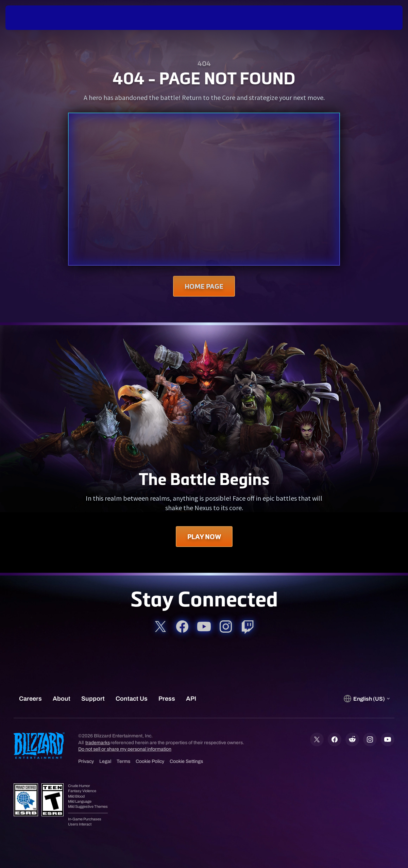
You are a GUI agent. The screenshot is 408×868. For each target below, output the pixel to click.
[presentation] (27, 18)
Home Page (204, 286)
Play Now (204, 537)
